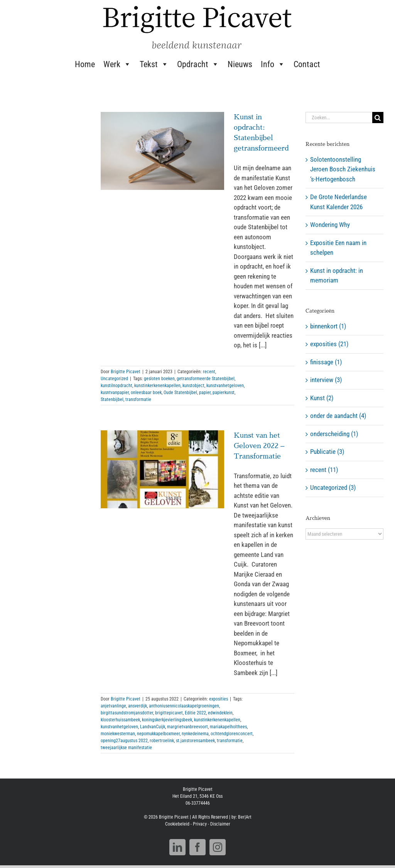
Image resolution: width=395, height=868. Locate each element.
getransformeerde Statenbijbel (206, 379)
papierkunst (224, 393)
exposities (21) (329, 344)
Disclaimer (220, 824)
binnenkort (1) (328, 326)
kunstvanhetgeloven (225, 386)
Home (85, 64)
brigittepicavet (169, 713)
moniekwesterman (118, 734)
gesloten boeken (159, 379)
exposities (219, 699)
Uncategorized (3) (333, 487)
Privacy (200, 824)
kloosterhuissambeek (120, 720)
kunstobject (193, 386)
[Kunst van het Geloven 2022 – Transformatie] (162, 469)
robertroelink (162, 741)
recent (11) (324, 470)
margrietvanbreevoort (187, 727)
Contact (307, 64)
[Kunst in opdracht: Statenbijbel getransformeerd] (162, 151)
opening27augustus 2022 (124, 741)
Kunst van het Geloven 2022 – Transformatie (259, 446)
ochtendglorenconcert (232, 734)
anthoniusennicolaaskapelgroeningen (184, 706)
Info (273, 64)
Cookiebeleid (177, 824)
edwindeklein (220, 713)
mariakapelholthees (228, 727)
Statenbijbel (112, 399)
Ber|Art (245, 817)
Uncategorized (114, 379)
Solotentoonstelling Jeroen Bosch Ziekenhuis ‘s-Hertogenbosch (343, 169)
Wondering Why (330, 225)
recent (209, 372)
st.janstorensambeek (195, 741)
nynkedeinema (195, 734)
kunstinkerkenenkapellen (157, 386)
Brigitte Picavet (126, 372)
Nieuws (240, 64)
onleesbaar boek (146, 393)
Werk (117, 64)
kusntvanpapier (115, 393)
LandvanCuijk (153, 727)
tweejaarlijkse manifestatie (126, 748)
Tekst (154, 64)
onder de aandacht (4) (338, 416)
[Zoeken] (378, 118)
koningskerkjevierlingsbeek (167, 720)
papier (205, 393)
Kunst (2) (322, 398)
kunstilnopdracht (116, 386)
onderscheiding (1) (334, 434)
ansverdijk (138, 706)
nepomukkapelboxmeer (158, 734)
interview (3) (326, 380)
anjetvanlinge (113, 706)
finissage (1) (326, 362)
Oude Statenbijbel (180, 393)
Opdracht (198, 64)
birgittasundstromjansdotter (127, 713)
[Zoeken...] (339, 118)
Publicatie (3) (327, 452)
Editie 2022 (195, 713)
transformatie (138, 399)
